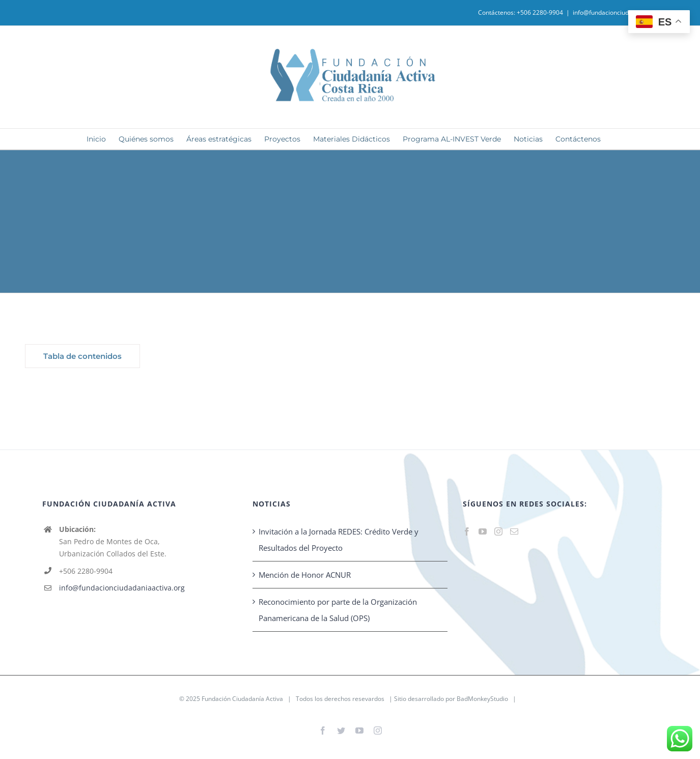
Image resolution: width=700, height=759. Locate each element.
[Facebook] (467, 531)
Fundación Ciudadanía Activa (242, 699)
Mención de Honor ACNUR (305, 575)
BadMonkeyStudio (482, 699)
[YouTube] (483, 531)
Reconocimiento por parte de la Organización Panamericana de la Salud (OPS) (338, 610)
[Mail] (514, 531)
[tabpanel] (394, 359)
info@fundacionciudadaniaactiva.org (624, 12)
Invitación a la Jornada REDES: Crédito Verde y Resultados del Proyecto (339, 540)
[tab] (82, 356)
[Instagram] (498, 531)
